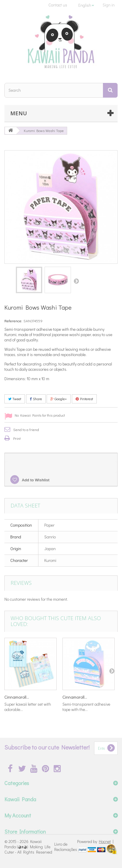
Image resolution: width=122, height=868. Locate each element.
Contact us (58, 5)
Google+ (59, 399)
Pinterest (84, 399)
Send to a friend (26, 429)
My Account (18, 815)
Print (17, 438)
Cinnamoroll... (17, 697)
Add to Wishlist (35, 480)
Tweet (15, 399)
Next (76, 281)
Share (36, 399)
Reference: (13, 321)
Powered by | (95, 841)
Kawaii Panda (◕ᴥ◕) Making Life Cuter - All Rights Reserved (28, 847)
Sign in (109, 5)
